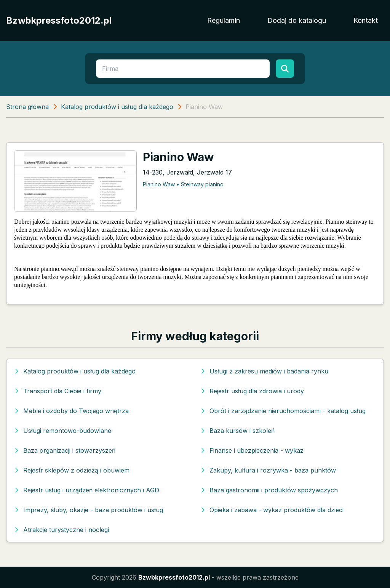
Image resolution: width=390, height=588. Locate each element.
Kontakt (366, 20)
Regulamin (224, 20)
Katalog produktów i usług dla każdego (117, 107)
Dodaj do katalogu (297, 20)
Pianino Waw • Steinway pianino (183, 184)
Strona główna (27, 107)
